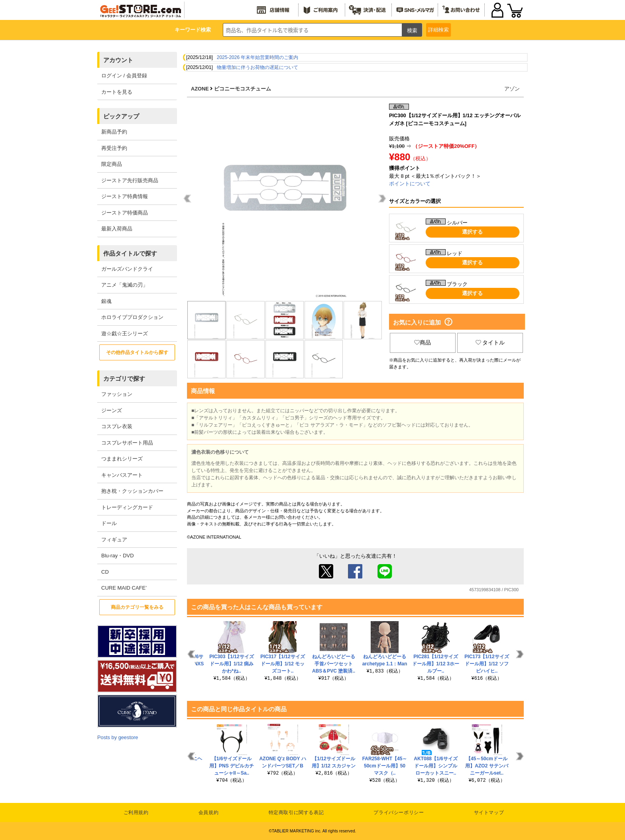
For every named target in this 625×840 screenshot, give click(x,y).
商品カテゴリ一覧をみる (137, 607)
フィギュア (114, 540)
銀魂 (106, 301)
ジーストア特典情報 (125, 196)
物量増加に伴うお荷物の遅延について (257, 67)
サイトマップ (489, 812)
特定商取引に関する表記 (296, 812)
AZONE (200, 89)
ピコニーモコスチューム (243, 89)
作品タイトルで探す (130, 253)
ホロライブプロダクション (132, 317)
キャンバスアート (122, 475)
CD (105, 572)
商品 (423, 342)
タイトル (490, 342)
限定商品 (112, 164)
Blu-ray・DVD (118, 556)
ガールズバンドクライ (127, 269)
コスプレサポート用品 (127, 443)
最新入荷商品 (117, 229)
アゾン (512, 89)
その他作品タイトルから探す (137, 352)
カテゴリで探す (124, 379)
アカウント (118, 60)
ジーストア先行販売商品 (130, 180)
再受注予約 (114, 148)
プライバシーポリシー (399, 812)
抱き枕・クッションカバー (132, 491)
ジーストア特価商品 (125, 213)
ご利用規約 (136, 812)
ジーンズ (112, 410)
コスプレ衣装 (117, 426)
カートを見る (117, 92)
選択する (472, 232)
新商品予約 (114, 132)
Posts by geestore (118, 737)
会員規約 (208, 812)
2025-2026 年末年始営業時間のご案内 (258, 57)
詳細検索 (438, 30)
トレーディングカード (127, 507)
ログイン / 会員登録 (124, 76)
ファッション (117, 394)
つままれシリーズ (122, 459)
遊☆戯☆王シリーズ (125, 333)
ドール (109, 523)
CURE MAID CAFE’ (124, 588)
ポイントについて (410, 184)
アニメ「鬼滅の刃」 (125, 285)
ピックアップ (121, 116)
